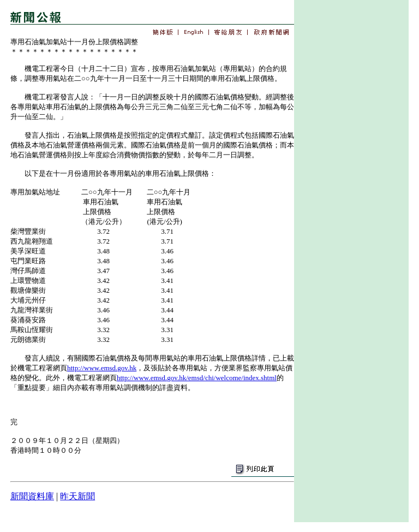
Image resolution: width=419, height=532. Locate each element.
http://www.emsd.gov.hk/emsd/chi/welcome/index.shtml (197, 378)
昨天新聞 (77, 496)
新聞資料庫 (32, 496)
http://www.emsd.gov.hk (102, 368)
